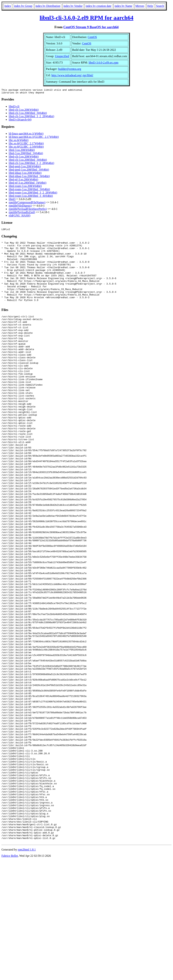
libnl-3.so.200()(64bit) (22, 151)
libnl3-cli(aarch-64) (20, 121)
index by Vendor (73, 6)
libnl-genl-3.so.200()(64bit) (25, 167)
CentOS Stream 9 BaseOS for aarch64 (91, 27)
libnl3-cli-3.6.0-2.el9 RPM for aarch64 (86, 18)
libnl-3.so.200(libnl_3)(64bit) (26, 154)
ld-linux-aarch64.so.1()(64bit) (26, 135)
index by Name (123, 6)
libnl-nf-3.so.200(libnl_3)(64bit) (28, 184)
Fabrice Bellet (10, 975)
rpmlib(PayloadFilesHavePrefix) (28, 210)
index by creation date (98, 6)
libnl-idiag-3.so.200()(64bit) (25, 174)
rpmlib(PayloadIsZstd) (22, 213)
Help (150, 6)
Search (160, 6)
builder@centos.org (70, 69)
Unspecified (62, 56)
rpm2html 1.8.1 (27, 969)
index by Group (23, 6)
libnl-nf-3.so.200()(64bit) (23, 181)
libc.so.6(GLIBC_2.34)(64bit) (26, 148)
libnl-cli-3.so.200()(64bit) (24, 111)
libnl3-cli (14, 108)
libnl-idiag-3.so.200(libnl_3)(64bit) (29, 177)
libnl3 (12, 200)
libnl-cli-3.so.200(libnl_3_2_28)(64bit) (31, 117)
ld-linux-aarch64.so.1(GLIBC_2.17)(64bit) (34, 138)
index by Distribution (48, 6)
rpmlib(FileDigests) (20, 207)
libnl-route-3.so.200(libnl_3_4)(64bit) (31, 197)
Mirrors (140, 6)
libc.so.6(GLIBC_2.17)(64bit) (26, 144)
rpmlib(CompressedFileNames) (27, 203)
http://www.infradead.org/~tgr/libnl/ (72, 75)
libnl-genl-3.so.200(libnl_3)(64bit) (29, 171)
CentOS (92, 37)
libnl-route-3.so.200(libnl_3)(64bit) (29, 190)
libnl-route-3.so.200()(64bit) (25, 187)
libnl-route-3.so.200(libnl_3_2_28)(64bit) (33, 194)
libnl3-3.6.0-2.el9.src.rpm (103, 63)
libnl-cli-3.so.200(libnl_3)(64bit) (28, 114)
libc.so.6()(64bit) (19, 141)
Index (8, 6)
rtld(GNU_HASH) (20, 217)
